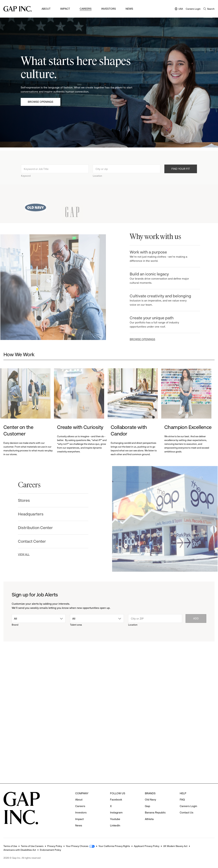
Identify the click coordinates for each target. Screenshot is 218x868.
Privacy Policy (55, 846)
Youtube (115, 819)
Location (97, 180)
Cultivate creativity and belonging (166, 300)
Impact (65, 9)
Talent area (76, 625)
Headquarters (26, 514)
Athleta (149, 819)
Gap (147, 806)
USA (179, 9)
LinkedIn (115, 825)
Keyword (26, 180)
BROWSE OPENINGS (147, 339)
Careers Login (193, 9)
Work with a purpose (166, 256)
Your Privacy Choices (77, 846)
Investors (109, 9)
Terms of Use (10, 846)
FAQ (182, 800)
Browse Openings (41, 102)
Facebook (116, 800)
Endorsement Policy (50, 850)
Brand (15, 625)
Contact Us (187, 812)
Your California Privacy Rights (114, 846)
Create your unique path (166, 322)
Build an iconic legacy (166, 278)
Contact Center (27, 541)
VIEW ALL (19, 554)
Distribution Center (31, 528)
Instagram (116, 812)
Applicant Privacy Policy (147, 846)
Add (196, 618)
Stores (19, 500)
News (129, 9)
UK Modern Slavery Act (175, 846)
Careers (86, 9)
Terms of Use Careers (32, 846)
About (46, 9)
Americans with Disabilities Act (20, 850)
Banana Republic (155, 812)
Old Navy (150, 800)
